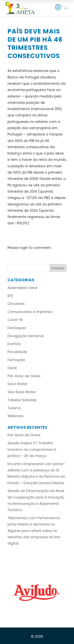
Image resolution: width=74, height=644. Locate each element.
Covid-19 (15, 320)
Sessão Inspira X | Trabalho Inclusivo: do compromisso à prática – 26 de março (32, 449)
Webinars (15, 416)
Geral (12, 368)
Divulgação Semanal (25, 336)
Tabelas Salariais (22, 400)
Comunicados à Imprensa (30, 312)
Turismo (14, 408)
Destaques (17, 328)
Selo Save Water (22, 392)
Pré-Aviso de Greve (24, 376)
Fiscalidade (17, 352)
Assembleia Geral (22, 288)
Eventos (14, 344)
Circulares (16, 304)
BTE (10, 296)
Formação (16, 360)
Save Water (17, 384)
